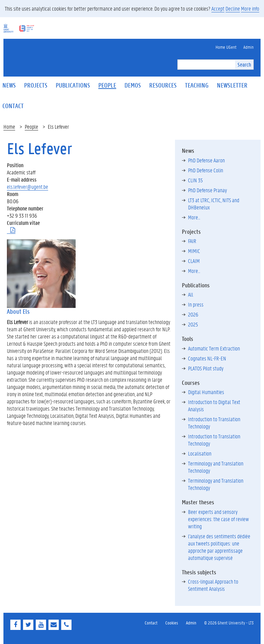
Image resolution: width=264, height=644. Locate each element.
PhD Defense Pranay (207, 190)
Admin (191, 623)
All (191, 294)
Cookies (172, 623)
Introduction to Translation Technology (214, 423)
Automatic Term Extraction (214, 348)
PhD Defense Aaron (206, 160)
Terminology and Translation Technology (216, 467)
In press (196, 304)
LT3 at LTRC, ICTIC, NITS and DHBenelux (214, 204)
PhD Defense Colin (206, 170)
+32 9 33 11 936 (22, 215)
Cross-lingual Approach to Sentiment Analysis (213, 585)
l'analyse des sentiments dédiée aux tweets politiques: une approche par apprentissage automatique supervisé (219, 547)
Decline (233, 8)
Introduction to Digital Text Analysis (214, 405)
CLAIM (194, 261)
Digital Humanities (206, 392)
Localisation (200, 453)
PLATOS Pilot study (206, 368)
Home (9, 126)
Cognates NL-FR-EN (207, 358)
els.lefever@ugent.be (27, 187)
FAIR (192, 241)
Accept (218, 8)
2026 (193, 314)
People (31, 126)
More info (250, 8)
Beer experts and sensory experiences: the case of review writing (218, 519)
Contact (151, 623)
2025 (193, 324)
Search (244, 64)
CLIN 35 (195, 180)
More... (194, 217)
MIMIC (194, 251)
